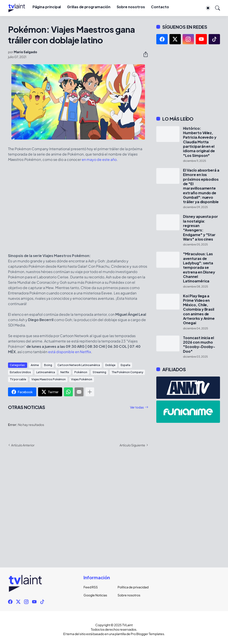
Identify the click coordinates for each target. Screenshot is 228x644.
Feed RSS (91, 587)
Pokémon (81, 372)
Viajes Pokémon (82, 379)
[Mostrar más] (90, 392)
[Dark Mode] (206, 8)
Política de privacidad (131, 587)
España (125, 365)
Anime (35, 365)
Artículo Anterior (23, 445)
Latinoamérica (46, 372)
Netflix (65, 372)
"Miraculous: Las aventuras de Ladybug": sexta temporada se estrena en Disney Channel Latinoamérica (199, 267)
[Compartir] (144, 54)
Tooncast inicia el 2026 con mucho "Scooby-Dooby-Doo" (199, 345)
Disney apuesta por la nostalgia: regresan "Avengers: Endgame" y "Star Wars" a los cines (201, 228)
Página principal (47, 7)
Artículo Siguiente (132, 445)
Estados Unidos (20, 372)
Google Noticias (95, 595)
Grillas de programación (89, 7)
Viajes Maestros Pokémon (49, 379)
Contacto (160, 7)
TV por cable (18, 379)
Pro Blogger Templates (147, 634)
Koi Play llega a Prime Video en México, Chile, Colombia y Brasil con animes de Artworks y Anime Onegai (199, 310)
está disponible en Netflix (70, 352)
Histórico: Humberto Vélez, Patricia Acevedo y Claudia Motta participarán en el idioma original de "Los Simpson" (200, 142)
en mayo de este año (99, 159)
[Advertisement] (188, 80)
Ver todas (137, 407)
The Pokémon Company (127, 372)
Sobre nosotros (131, 7)
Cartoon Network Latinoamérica (79, 365)
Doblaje (110, 365)
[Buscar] (216, 8)
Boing (48, 365)
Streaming (99, 372)
